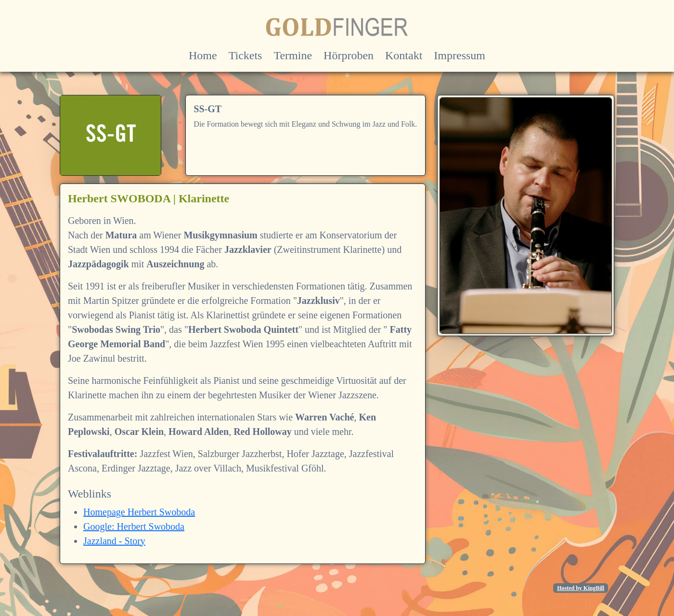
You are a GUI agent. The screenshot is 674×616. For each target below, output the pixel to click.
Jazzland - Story (114, 541)
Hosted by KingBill (581, 588)
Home (203, 55)
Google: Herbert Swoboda (134, 526)
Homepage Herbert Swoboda (139, 512)
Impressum (460, 55)
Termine (293, 55)
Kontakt (404, 55)
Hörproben (349, 55)
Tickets (246, 55)
